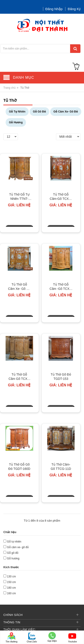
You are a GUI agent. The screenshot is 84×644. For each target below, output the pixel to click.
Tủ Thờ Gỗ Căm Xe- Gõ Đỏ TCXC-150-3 (19, 287)
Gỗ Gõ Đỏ (39, 112)
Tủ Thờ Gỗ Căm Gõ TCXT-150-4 (19, 377)
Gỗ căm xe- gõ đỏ (18, 547)
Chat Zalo (32, 637)
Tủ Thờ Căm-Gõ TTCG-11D (61, 467)
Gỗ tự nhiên (14, 542)
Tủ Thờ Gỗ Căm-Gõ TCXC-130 (61, 197)
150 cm (11, 582)
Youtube (72, 637)
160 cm (11, 593)
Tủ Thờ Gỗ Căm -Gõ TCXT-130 (61, 287)
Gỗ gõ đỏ (13, 553)
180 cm (11, 588)
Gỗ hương (13, 558)
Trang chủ (10, 88)
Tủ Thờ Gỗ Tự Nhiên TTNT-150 (19, 197)
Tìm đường (12, 637)
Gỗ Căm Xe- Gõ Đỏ (66, 112)
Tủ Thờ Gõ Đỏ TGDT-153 (61, 377)
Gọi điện (52, 637)
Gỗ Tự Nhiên (17, 112)
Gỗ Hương (16, 122)
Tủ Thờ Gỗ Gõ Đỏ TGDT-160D (19, 467)
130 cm (11, 576)
